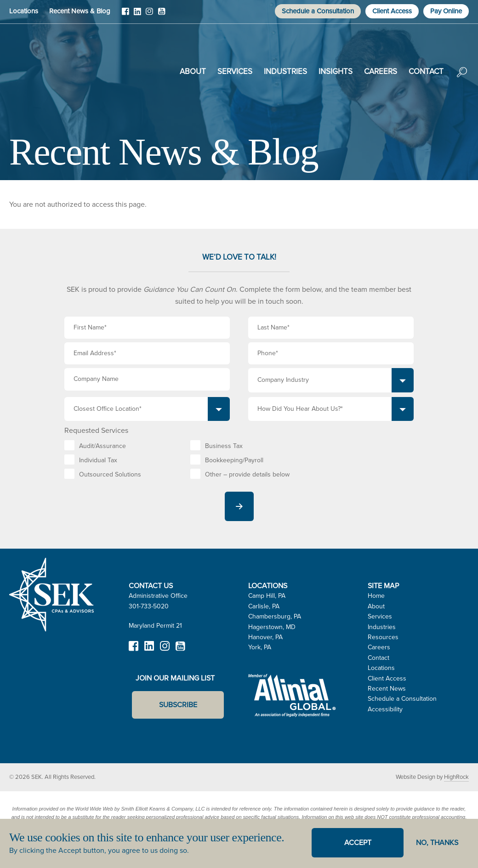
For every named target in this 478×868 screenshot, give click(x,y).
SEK (56, 70)
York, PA (260, 647)
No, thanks (437, 842)
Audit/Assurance (102, 446)
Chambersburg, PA (275, 616)
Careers (381, 71)
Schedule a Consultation (318, 11)
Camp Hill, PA (267, 596)
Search (462, 79)
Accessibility (385, 709)
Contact (426, 71)
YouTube (161, 15)
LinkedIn (137, 15)
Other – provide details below (247, 474)
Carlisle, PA (264, 606)
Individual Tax (98, 460)
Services (235, 71)
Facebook (125, 15)
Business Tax (224, 446)
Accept (358, 842)
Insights (336, 71)
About (193, 71)
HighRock (456, 777)
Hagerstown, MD (272, 627)
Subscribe (178, 705)
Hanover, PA (265, 637)
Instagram (149, 15)
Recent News (387, 689)
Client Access (392, 11)
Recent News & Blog (80, 11)
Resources (383, 637)
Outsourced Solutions (110, 474)
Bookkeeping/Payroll (234, 460)
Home (376, 596)
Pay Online (446, 11)
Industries (285, 71)
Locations (24, 11)
